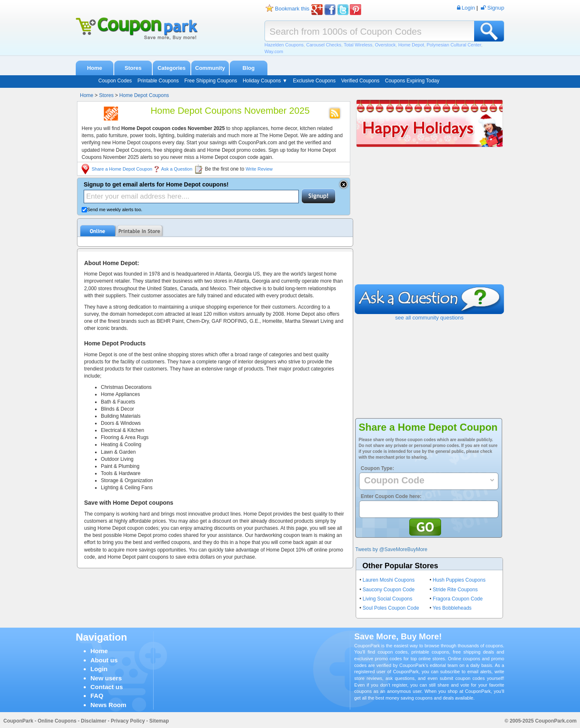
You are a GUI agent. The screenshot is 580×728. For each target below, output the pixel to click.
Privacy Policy (128, 721)
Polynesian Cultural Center (454, 45)
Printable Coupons (158, 81)
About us (104, 660)
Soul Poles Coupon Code (391, 608)
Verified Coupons (360, 81)
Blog (249, 68)
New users (106, 678)
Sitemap (159, 721)
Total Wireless (358, 45)
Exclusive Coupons (314, 81)
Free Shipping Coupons (210, 81)
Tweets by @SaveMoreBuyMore (391, 549)
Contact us (107, 687)
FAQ (97, 696)
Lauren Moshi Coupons (389, 580)
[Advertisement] (429, 222)
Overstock (385, 45)
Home (95, 68)
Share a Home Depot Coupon (122, 169)
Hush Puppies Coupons (459, 580)
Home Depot (411, 45)
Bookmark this (292, 9)
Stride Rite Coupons (455, 590)
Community (210, 68)
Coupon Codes (115, 81)
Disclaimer (94, 721)
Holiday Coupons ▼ (265, 81)
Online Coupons (57, 721)
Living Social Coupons (388, 599)
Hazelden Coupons (284, 45)
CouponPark (18, 721)
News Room (108, 705)
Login (99, 669)
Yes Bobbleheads (452, 608)
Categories (171, 68)
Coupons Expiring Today (412, 81)
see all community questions (429, 318)
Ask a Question (177, 169)
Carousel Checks (324, 45)
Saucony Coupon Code (389, 590)
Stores (133, 68)
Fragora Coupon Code (458, 599)
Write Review (259, 169)
